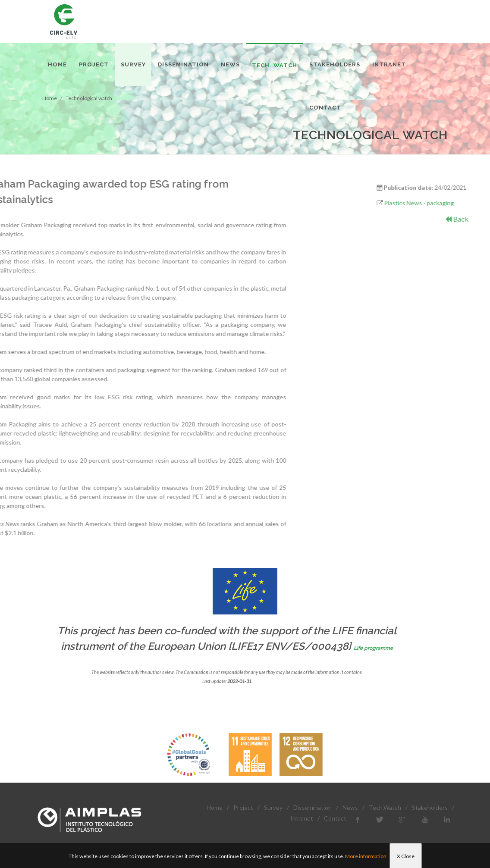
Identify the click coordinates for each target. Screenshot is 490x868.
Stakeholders (430, 807)
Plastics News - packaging (449, 203)
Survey (273, 807)
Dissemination (313, 807)
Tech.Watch (385, 807)
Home (215, 807)
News (350, 807)
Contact (335, 818)
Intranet (302, 818)
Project (243, 807)
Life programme (373, 648)
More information (366, 856)
